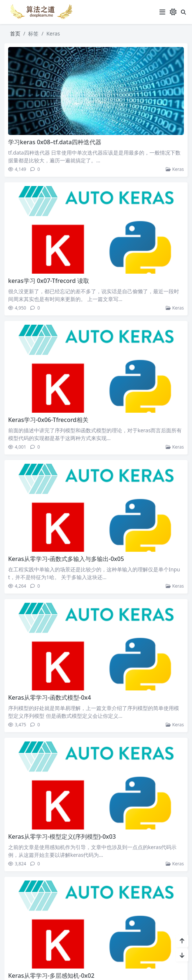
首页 (15, 33)
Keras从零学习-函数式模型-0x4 (49, 697)
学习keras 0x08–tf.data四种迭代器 (54, 142)
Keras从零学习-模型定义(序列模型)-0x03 (62, 835)
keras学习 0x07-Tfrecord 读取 (48, 281)
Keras (175, 169)
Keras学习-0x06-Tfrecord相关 (48, 420)
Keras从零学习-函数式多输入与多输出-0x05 (66, 558)
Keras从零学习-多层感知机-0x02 (51, 974)
